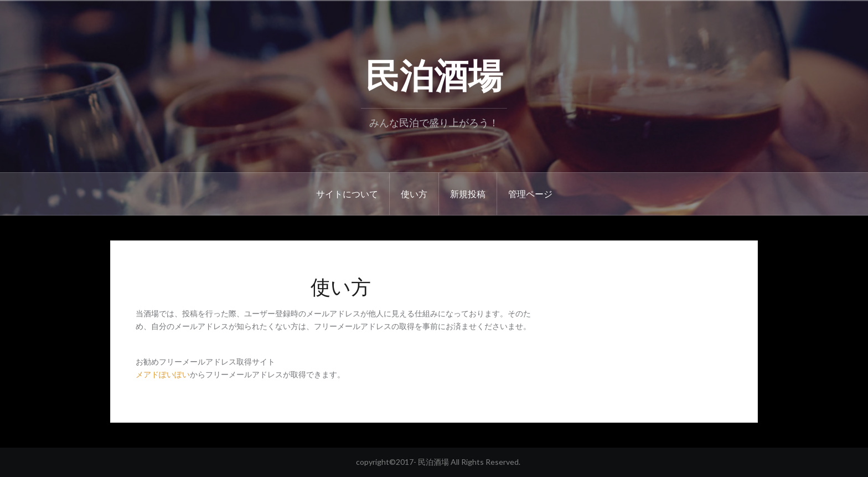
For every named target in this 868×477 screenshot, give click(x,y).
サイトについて (347, 193)
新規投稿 (468, 193)
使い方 (414, 193)
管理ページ (530, 193)
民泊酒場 (434, 73)
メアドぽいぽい (163, 374)
